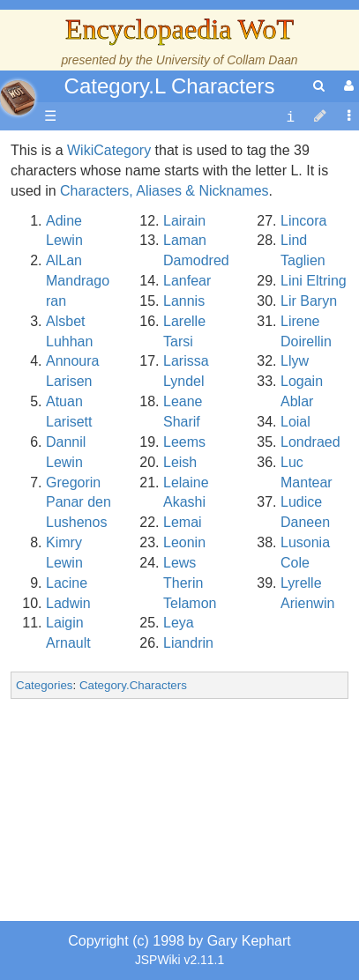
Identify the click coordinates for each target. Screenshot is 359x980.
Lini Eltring (314, 281)
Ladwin (68, 603)
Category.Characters (133, 685)
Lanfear (187, 281)
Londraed (310, 442)
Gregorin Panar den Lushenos (79, 503)
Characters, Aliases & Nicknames (165, 191)
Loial (295, 422)
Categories (44, 685)
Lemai (183, 522)
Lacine (67, 583)
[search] (319, 86)
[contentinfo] (290, 117)
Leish (180, 462)
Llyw (295, 361)
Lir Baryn (309, 301)
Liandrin (188, 643)
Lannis (184, 301)
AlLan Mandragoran (78, 281)
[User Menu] (347, 86)
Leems (184, 442)
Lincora (303, 221)
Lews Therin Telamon (190, 583)
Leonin (184, 542)
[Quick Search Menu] (319, 86)
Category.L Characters (170, 86)
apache (18, 98)
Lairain (184, 221)
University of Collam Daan (227, 60)
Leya (179, 623)
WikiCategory (109, 150)
